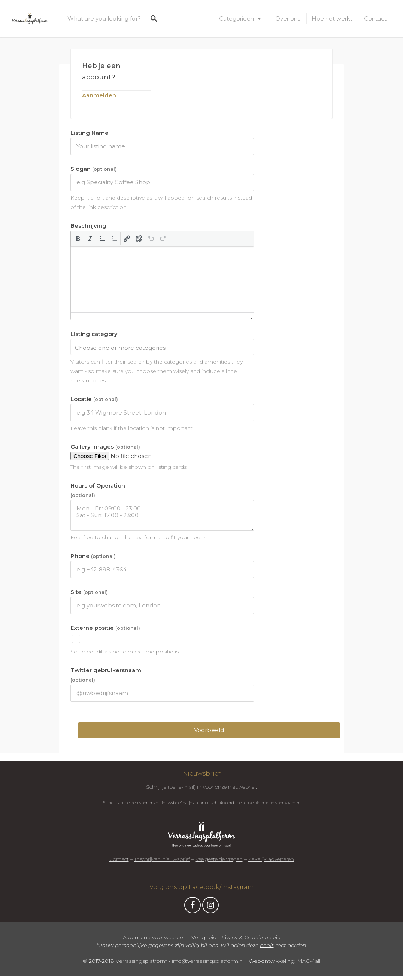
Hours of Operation (98, 490)
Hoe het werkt (332, 19)
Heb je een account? (101, 72)
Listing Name (90, 133)
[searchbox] (164, 348)
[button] (78, 239)
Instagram (210, 907)
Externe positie (105, 628)
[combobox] (162, 347)
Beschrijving (88, 226)
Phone (93, 556)
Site (89, 592)
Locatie (94, 399)
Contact (375, 19)
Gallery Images (105, 447)
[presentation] (78, 239)
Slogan (94, 169)
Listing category (94, 334)
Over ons (288, 19)
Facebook (193, 907)
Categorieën (237, 19)
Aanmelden (99, 95)
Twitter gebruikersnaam (106, 675)
